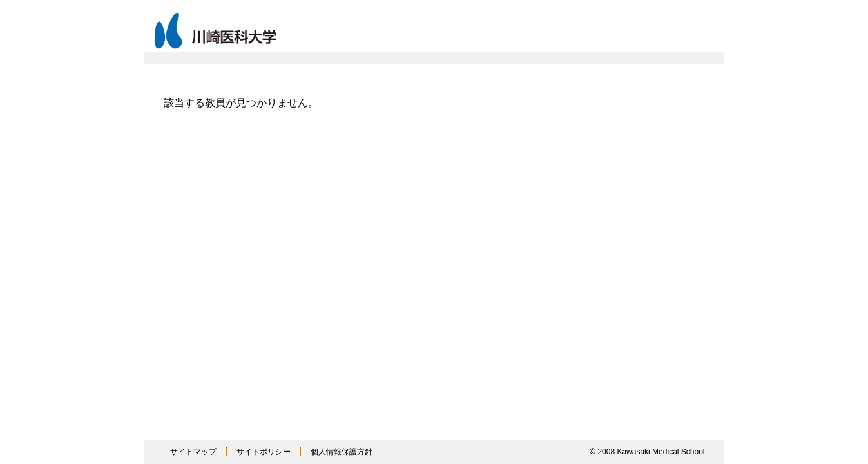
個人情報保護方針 (342, 452)
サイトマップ (193, 452)
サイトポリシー (264, 452)
